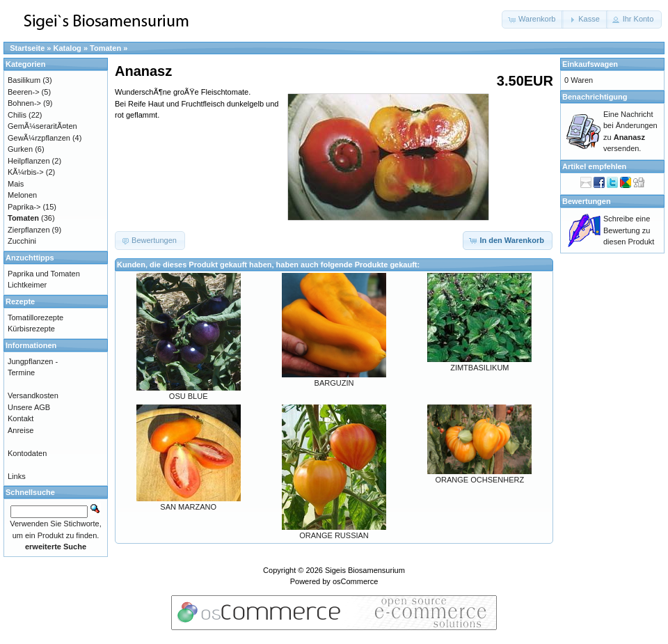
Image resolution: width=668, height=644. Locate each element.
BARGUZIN (334, 383)
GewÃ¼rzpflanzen (39, 138)
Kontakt (21, 418)
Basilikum (24, 80)
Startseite (27, 48)
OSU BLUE (189, 396)
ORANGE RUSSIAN (334, 535)
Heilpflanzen (29, 161)
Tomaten (105, 48)
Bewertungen (587, 201)
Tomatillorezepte (35, 317)
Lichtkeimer (27, 285)
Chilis (17, 115)
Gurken (20, 149)
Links (17, 476)
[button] (533, 19)
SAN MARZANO (188, 507)
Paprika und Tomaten (44, 274)
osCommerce (355, 581)
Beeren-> (24, 92)
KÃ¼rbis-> (26, 172)
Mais (16, 184)
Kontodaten (27, 453)
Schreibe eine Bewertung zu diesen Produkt (629, 230)
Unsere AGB (29, 407)
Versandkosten (33, 395)
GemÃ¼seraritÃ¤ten (42, 126)
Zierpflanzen (29, 230)
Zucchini (22, 241)
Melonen (22, 195)
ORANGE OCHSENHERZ (479, 480)
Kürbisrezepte (31, 329)
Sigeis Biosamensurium (365, 570)
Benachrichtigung (595, 97)
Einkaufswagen (590, 64)
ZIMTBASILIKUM (479, 368)
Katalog (67, 48)
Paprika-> (24, 207)
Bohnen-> (24, 103)
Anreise (21, 430)
